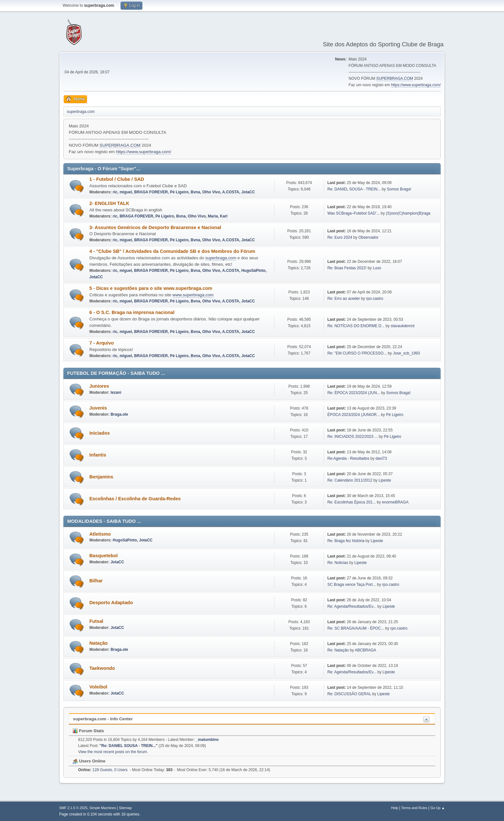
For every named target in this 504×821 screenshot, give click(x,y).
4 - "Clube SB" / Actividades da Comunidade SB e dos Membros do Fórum (172, 251)
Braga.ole (119, 414)
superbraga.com (221, 258)
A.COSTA (231, 192)
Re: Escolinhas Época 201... (351, 502)
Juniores (99, 386)
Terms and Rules (414, 808)
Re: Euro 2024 (340, 237)
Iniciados (100, 433)
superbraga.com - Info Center (103, 719)
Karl (224, 216)
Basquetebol (104, 556)
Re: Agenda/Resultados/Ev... (352, 606)
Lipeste (385, 480)
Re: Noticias (338, 563)
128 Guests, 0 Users (103, 770)
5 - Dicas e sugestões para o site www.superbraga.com (151, 288)
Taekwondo (102, 668)
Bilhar (96, 581)
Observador (369, 237)
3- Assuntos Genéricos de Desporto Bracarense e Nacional (155, 227)
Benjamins (101, 477)
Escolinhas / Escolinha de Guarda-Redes (135, 499)
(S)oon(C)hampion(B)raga (408, 213)
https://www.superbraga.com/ (416, 85)
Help (395, 808)
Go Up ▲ (438, 808)
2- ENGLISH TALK (109, 203)
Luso (377, 268)
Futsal (96, 621)
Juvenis (98, 408)
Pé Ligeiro (179, 192)
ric (115, 192)
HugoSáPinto (253, 271)
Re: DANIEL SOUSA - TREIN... (354, 189)
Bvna (195, 192)
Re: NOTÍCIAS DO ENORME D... (356, 326)
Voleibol (98, 687)
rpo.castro (375, 299)
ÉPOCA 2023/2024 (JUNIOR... (353, 415)
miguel (126, 192)
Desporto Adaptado (111, 603)
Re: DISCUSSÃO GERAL (349, 694)
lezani (116, 392)
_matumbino (207, 740)
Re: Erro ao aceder (343, 299)
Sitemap (125, 808)
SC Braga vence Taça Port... (351, 585)
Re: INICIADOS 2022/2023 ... (352, 437)
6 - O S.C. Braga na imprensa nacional (132, 312)
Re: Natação (338, 650)
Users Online (89, 761)
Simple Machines (103, 808)
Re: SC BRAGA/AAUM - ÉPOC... (355, 628)
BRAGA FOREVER (151, 192)
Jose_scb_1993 (406, 353)
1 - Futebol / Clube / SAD (117, 179)
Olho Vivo (211, 192)
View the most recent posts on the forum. (113, 752)
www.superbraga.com (193, 295)
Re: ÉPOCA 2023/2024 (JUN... (354, 393)
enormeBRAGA (395, 502)
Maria (213, 216)
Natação (99, 643)
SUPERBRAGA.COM (395, 78)
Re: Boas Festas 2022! (347, 268)
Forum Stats (88, 731)
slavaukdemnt (403, 326)
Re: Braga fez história (346, 541)
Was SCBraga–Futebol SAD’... (353, 213)
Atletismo (100, 534)
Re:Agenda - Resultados (349, 458)
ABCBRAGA (366, 650)
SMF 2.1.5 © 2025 (73, 808)
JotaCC (248, 192)
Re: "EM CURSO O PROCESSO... (357, 353)
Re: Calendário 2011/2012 (350, 480)
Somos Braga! (399, 189)
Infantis (98, 455)
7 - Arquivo (102, 343)
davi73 (381, 458)
